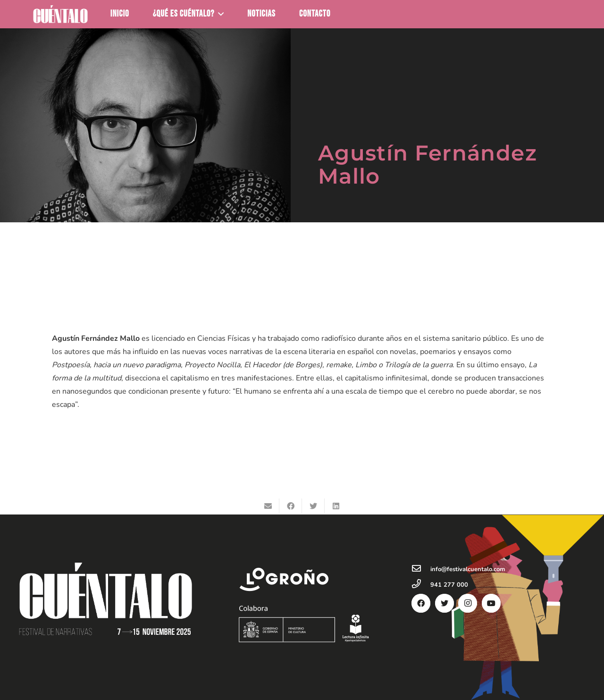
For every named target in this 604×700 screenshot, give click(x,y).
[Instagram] (468, 603)
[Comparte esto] (291, 506)
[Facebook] (421, 603)
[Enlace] (60, 14)
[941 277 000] (421, 585)
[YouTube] (491, 603)
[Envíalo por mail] (268, 506)
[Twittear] (313, 506)
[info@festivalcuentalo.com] (421, 569)
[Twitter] (445, 603)
